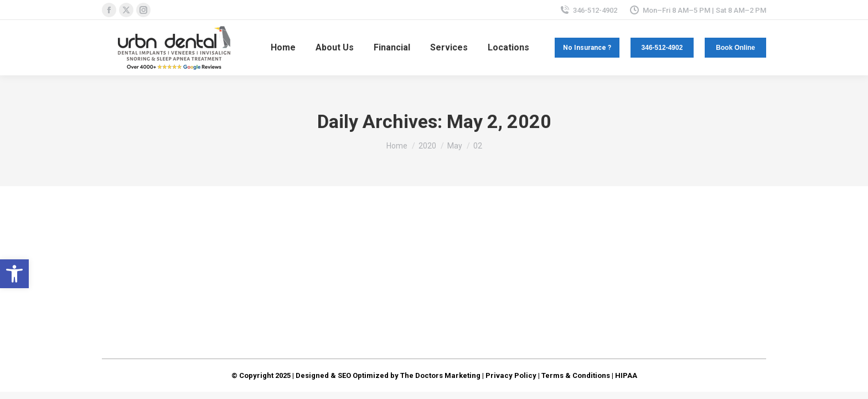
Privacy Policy (511, 375)
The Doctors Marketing (440, 375)
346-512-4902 (588, 10)
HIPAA (626, 375)
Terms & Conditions (576, 375)
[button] (14, 274)
